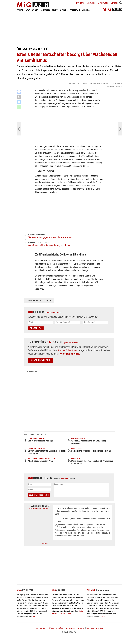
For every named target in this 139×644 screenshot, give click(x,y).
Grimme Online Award (68, 350)
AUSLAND (64, 10)
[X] (19, 97)
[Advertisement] (69, 29)
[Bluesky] (19, 102)
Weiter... (104, 616)
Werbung (114, 3)
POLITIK (20, 10)
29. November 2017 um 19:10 (39, 509)
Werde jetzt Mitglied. (70, 354)
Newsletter (80, 3)
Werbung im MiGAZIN (57, 628)
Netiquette (64, 479)
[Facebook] (19, 92)
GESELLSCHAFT (32, 10)
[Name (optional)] (95, 322)
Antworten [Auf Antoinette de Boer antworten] (46, 543)
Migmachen (91, 3)
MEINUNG (86, 10)
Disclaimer (100, 628)
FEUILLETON (75, 10)
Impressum (90, 628)
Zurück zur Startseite (39, 301)
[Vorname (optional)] (68, 322)
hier (34, 616)
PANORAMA (45, 10)
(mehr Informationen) (53, 313)
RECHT (55, 10)
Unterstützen (103, 3)
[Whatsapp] (19, 107)
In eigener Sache (41, 628)
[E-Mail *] (40, 322)
